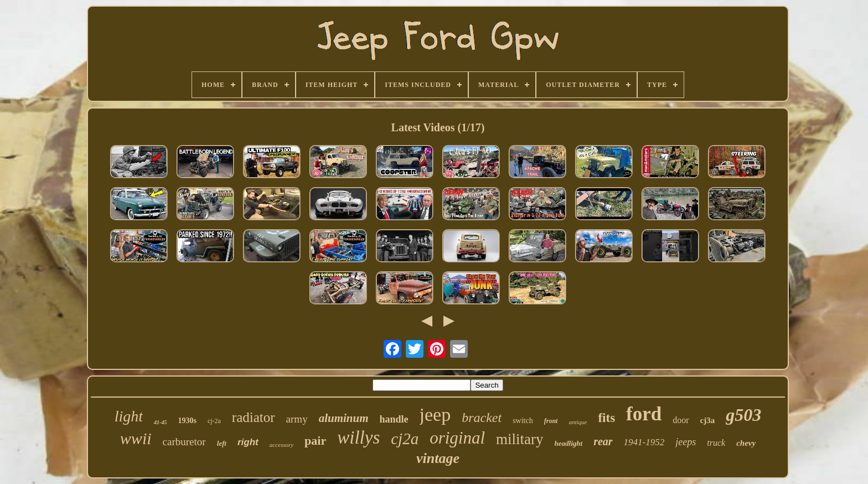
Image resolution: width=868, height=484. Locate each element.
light (129, 416)
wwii (136, 438)
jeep (435, 415)
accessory (281, 445)
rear (603, 441)
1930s (187, 421)
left (222, 443)
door (681, 420)
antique (578, 422)
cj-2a (214, 421)
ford (644, 414)
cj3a (708, 420)
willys (358, 437)
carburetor (184, 442)
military (520, 439)
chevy (746, 443)
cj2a (405, 439)
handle (394, 419)
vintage (438, 458)
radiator (254, 417)
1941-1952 (644, 442)
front (551, 421)
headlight (569, 443)
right (248, 442)
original (457, 438)
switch (523, 421)
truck (716, 443)
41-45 (160, 422)
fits (606, 418)
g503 (743, 415)
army (297, 419)
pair (315, 441)
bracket (482, 418)
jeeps (686, 442)
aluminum (344, 418)
